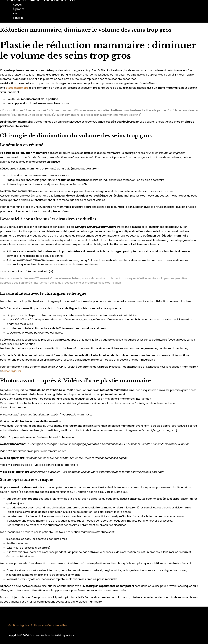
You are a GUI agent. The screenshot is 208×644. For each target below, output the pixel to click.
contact (18, 18)
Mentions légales (18, 625)
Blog (16, 14)
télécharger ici (11, 371)
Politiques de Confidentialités (49, 625)
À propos (19, 9)
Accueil (17, 5)
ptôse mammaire (17, 88)
